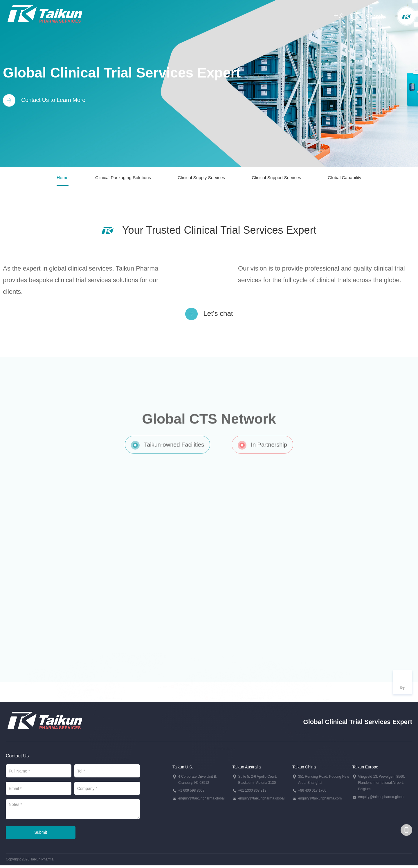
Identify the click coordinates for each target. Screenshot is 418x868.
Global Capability (346, 179)
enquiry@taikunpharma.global (201, 801)
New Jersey (113, 680)
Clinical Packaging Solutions (121, 179)
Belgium (183, 666)
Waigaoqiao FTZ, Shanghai (261, 680)
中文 (338, 16)
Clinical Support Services (277, 179)
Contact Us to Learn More (45, 101)
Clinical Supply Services (201, 179)
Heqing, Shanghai (268, 688)
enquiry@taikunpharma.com (320, 801)
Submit (41, 835)
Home (60, 179)
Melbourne (362, 755)
